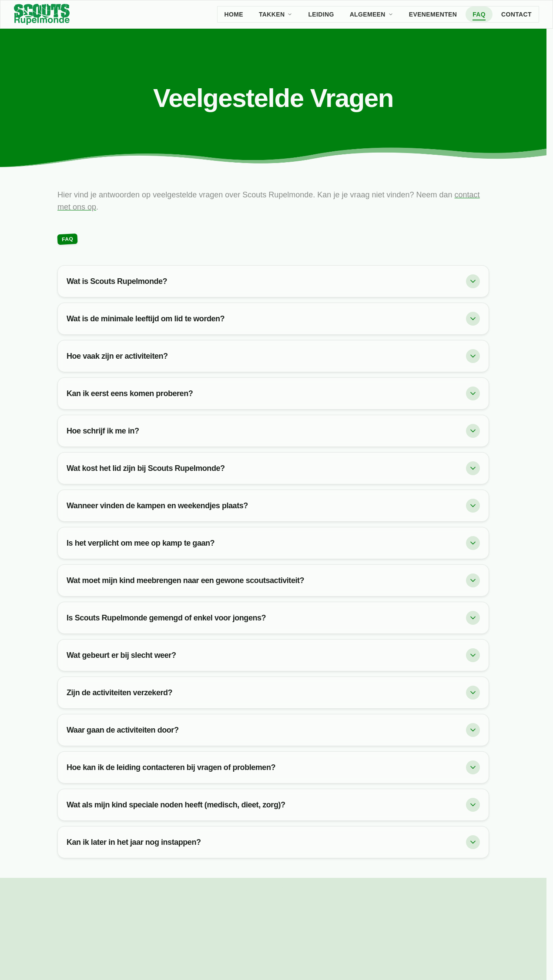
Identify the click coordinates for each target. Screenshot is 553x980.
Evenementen (433, 14)
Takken (276, 14)
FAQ (479, 14)
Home (234, 14)
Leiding (321, 14)
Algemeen (372, 14)
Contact (516, 14)
